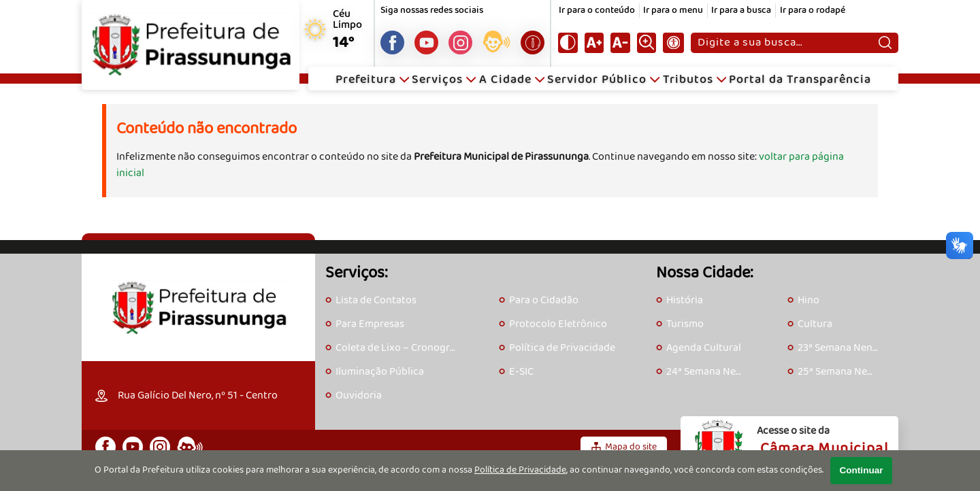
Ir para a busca (741, 11)
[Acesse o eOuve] (496, 44)
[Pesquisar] (885, 43)
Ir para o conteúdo (597, 11)
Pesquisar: (697, 32)
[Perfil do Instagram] (460, 43)
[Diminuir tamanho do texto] (620, 43)
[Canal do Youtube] (426, 43)
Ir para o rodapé (813, 11)
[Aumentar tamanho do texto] (594, 43)
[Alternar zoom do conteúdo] (647, 43)
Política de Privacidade (520, 470)
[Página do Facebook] (392, 43)
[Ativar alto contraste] (568, 43)
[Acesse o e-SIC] (533, 43)
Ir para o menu (673, 11)
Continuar (861, 470)
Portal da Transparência (800, 80)
